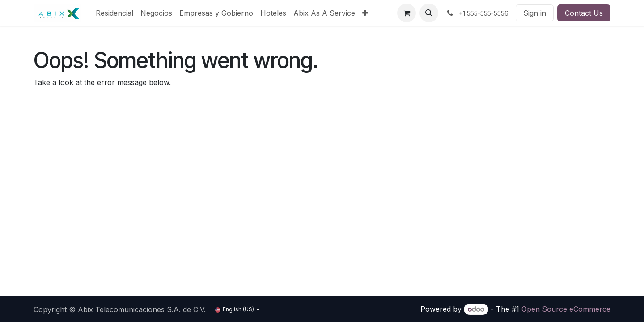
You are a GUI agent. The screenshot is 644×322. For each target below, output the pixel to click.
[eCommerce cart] (407, 13)
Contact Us (584, 13)
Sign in (535, 13)
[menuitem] (114, 13)
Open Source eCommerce (566, 309)
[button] (429, 13)
